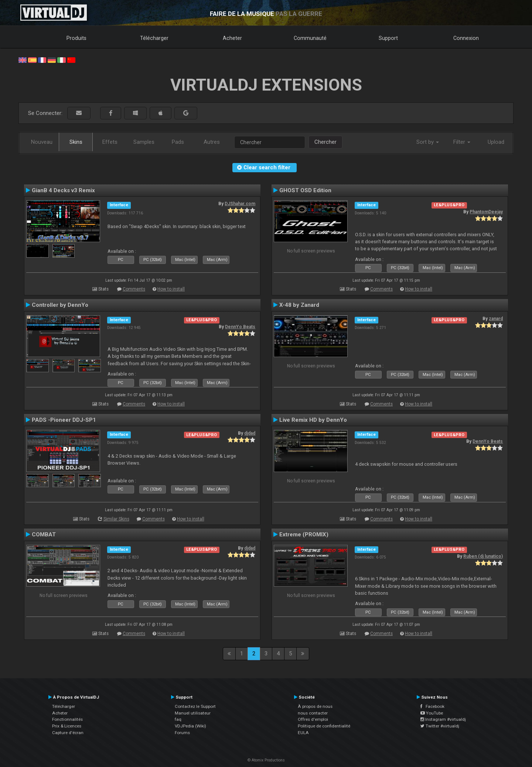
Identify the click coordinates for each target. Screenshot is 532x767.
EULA (303, 733)
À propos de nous (315, 706)
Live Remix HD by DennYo (313, 420)
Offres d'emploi (313, 719)
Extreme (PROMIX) (304, 534)
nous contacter (313, 713)
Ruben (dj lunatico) (483, 556)
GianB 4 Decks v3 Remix (63, 190)
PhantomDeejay (486, 212)
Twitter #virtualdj (440, 726)
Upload (496, 142)
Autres (212, 142)
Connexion (466, 38)
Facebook (432, 706)
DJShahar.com (240, 204)
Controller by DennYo (60, 305)
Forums (182, 733)
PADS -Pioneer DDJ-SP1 (64, 420)
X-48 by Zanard (299, 305)
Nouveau (42, 142)
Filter (462, 142)
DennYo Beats (240, 327)
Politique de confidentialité (324, 726)
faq (178, 719)
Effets (110, 142)
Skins (76, 142)
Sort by (428, 142)
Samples (144, 142)
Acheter (232, 38)
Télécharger (154, 38)
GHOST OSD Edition (305, 190)
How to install (171, 289)
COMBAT (44, 534)
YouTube (432, 713)
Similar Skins (116, 519)
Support (388, 38)
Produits (76, 38)
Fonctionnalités (67, 719)
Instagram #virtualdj (443, 719)
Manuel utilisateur (193, 713)
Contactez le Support (195, 706)
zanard (496, 319)
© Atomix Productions (266, 760)
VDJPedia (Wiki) (190, 726)
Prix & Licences (67, 726)
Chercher (325, 142)
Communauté (310, 38)
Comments (134, 289)
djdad (250, 433)
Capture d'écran (68, 733)
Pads (178, 142)
